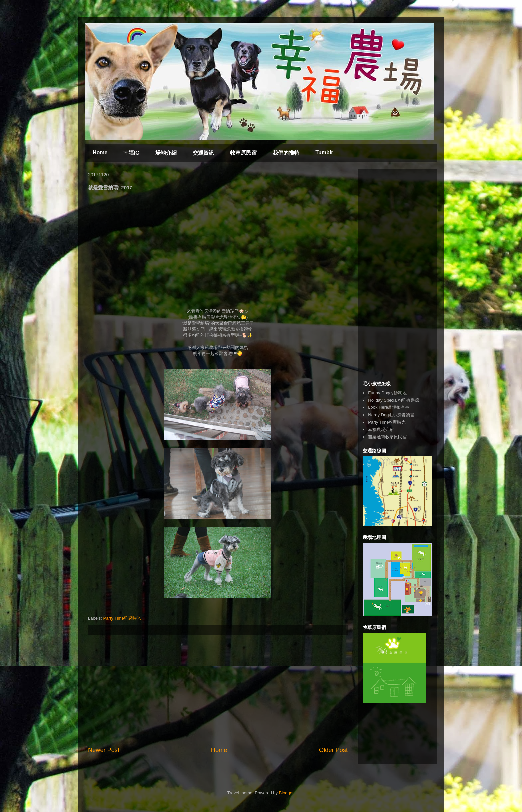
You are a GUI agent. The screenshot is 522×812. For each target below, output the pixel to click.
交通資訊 (203, 153)
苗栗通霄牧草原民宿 (387, 437)
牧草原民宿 (243, 153)
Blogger (286, 793)
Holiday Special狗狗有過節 (394, 400)
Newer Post (104, 750)
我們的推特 (286, 153)
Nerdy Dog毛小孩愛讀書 (391, 415)
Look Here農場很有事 (389, 407)
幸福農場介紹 (381, 430)
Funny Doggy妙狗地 (387, 393)
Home (100, 152)
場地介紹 (166, 153)
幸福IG (131, 153)
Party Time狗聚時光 (122, 618)
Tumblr (324, 152)
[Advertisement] (218, 691)
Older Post (333, 750)
